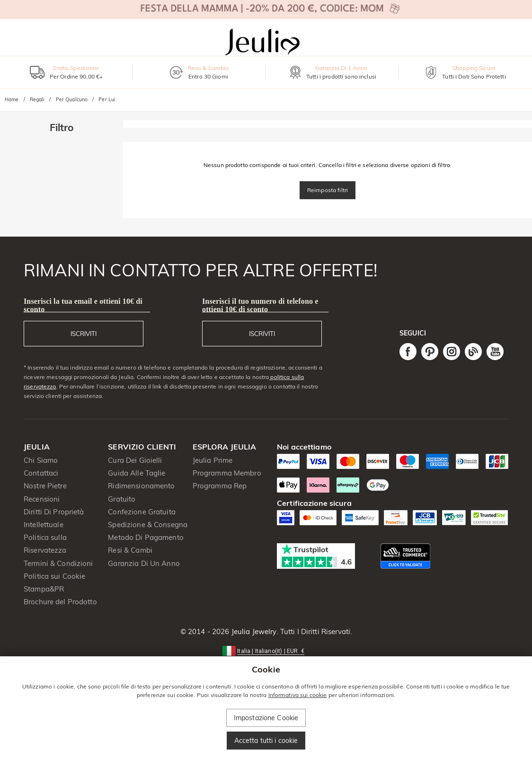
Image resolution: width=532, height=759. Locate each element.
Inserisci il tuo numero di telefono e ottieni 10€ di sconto (260, 305)
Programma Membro (227, 473)
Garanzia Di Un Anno (144, 563)
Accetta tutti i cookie (266, 741)
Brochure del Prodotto (60, 602)
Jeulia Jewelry (253, 631)
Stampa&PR (44, 589)
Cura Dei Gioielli (135, 460)
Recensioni (42, 499)
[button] (266, 650)
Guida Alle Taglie (137, 473)
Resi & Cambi (130, 550)
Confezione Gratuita (142, 512)
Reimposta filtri (328, 190)
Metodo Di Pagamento (146, 537)
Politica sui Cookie (55, 576)
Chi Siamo (41, 460)
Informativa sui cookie (298, 695)
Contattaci (41, 473)
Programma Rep (220, 486)
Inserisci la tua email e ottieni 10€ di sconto (83, 305)
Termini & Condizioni (58, 563)
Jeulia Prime (213, 460)
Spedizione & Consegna (148, 525)
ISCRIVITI (84, 334)
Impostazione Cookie (266, 718)
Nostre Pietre (45, 486)
